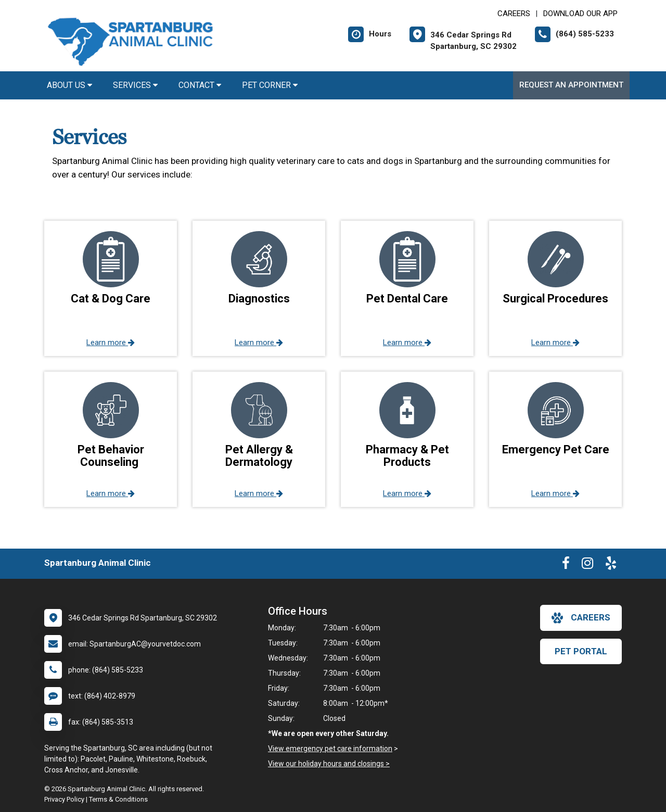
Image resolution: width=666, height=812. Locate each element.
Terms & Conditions (118, 799)
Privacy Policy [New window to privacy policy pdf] (64, 799)
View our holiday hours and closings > (329, 764)
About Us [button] (69, 85)
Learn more (111, 342)
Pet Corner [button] (270, 85)
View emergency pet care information (330, 748)
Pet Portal (581, 651)
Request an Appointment (571, 85)
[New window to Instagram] (587, 565)
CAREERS (514, 14)
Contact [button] (200, 85)
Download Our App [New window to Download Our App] (580, 14)
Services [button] (135, 85)
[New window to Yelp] (611, 565)
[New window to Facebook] (566, 565)
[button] (111, 288)
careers (581, 618)
